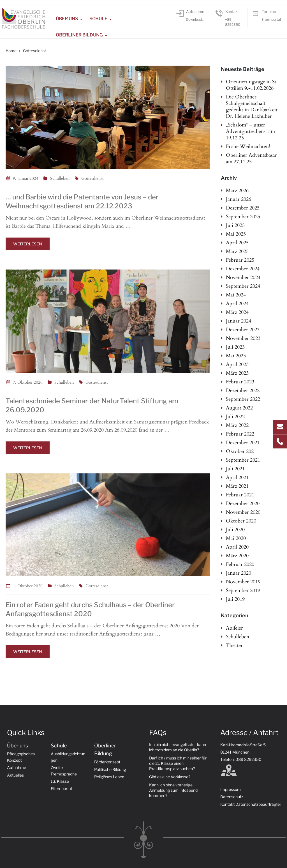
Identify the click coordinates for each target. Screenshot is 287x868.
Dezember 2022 (243, 391)
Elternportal (271, 19)
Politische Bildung (110, 769)
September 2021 (243, 460)
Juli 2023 (235, 347)
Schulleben (60, 178)
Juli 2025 (235, 225)
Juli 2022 (235, 417)
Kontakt (232, 11)
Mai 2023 (236, 356)
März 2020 (237, 556)
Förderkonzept (107, 762)
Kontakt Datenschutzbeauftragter (251, 804)
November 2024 (243, 278)
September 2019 (243, 590)
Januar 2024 (239, 321)
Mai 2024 (236, 295)
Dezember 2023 (243, 330)
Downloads (195, 19)
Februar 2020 (240, 564)
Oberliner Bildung (79, 35)
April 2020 (237, 547)
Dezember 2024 (243, 269)
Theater (234, 645)
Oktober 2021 (241, 451)
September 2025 (243, 217)
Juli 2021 (235, 469)
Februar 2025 (240, 260)
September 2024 (243, 286)
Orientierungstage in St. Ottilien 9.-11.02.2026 (252, 85)
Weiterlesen (28, 244)
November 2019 (243, 582)
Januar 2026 (239, 199)
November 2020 (243, 512)
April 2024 (237, 304)
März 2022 (237, 425)
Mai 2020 (236, 538)
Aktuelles (15, 775)
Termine (269, 11)
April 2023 (237, 364)
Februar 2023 (240, 382)
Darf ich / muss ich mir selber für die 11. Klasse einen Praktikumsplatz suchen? (178, 763)
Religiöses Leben (109, 777)
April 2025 (237, 243)
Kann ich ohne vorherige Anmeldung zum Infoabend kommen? (173, 790)
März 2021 (237, 486)
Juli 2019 (235, 599)
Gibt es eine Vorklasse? (170, 777)
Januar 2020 (239, 573)
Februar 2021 (240, 495)
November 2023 (243, 338)
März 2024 (237, 312)
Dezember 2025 (243, 208)
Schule (98, 19)
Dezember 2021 (243, 443)
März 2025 (237, 251)
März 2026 (237, 191)
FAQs (158, 733)
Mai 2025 (236, 234)
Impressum (231, 789)
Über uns (67, 19)
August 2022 (239, 408)
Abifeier (234, 628)
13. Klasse (60, 781)
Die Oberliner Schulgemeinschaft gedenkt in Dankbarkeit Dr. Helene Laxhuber (252, 107)
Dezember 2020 (243, 504)
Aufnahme (195, 11)
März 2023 (237, 373)
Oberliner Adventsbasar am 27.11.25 (251, 158)
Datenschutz (232, 797)
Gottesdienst (92, 178)
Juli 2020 (235, 530)
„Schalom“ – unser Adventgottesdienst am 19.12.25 (250, 131)
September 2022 (243, 399)
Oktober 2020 (241, 521)
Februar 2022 (240, 434)
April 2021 (237, 477)
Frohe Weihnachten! (248, 147)
